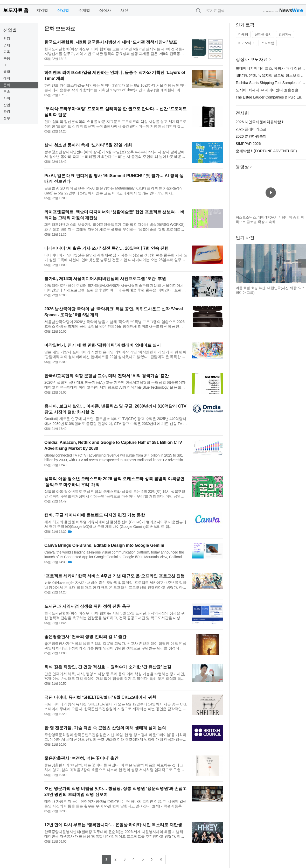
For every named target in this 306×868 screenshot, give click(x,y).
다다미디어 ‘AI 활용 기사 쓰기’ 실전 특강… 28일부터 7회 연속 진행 (106, 248)
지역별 (42, 10)
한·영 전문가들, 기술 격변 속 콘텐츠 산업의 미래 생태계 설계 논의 (105, 728)
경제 (7, 45)
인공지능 (285, 34)
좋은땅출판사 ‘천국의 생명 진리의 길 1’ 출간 (85, 637)
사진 (124, 10)
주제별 (84, 10)
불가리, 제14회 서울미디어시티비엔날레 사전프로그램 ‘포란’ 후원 (105, 279)
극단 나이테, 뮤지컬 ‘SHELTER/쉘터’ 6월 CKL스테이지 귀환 (100, 697)
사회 (7, 98)
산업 (7, 105)
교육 (7, 52)
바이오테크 (246, 43)
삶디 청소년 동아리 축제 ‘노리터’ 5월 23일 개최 (88, 145)
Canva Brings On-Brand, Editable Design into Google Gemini (104, 545)
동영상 (242, 167)
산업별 (63, 10)
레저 (7, 78)
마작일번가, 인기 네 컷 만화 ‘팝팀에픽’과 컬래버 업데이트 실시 (103, 345)
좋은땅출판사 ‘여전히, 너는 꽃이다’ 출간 (81, 758)
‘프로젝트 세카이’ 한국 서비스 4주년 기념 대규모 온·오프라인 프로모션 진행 (114, 576)
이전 (240, 263)
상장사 (105, 10)
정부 (7, 118)
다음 (302, 263)
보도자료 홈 (16, 10)
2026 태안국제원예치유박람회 (260, 122)
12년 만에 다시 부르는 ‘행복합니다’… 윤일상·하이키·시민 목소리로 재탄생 (113, 825)
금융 (7, 58)
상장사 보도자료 (252, 59)
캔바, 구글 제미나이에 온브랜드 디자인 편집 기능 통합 (95, 515)
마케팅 (243, 34)
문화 (7, 85)
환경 (7, 111)
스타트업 (268, 43)
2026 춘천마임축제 (251, 136)
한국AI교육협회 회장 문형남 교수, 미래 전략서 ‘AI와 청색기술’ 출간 (107, 376)
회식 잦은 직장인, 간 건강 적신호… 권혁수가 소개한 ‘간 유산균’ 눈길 (108, 667)
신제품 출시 (263, 34)
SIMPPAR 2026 (248, 144)
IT (5, 65)
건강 (7, 38)
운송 (7, 92)
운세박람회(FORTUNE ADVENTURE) (266, 151)
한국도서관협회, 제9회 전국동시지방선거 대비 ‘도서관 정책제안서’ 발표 (111, 42)
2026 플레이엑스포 (251, 129)
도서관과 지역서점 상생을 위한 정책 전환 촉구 (87, 606)
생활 (7, 72)
